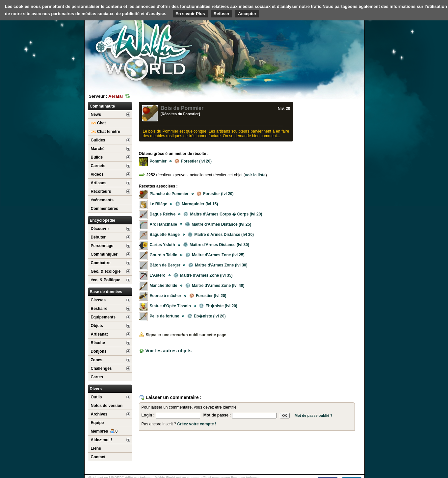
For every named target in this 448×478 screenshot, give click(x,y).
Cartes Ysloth (162, 245)
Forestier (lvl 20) (193, 161)
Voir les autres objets (168, 351)
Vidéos (97, 174)
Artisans (99, 183)
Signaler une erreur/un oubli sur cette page (183, 335)
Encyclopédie (103, 220)
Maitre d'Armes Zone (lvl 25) (215, 255)
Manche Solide (164, 286)
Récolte (98, 343)
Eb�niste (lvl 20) (218, 306)
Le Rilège (158, 204)
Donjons (99, 351)
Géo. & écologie (106, 271)
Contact (98, 457)
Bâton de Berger (165, 265)
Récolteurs (101, 191)
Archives (99, 414)
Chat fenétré (105, 132)
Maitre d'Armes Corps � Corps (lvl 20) (223, 214)
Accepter (247, 14)
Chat (98, 123)
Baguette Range (165, 235)
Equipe (97, 423)
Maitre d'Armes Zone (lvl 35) (203, 275)
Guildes (98, 140)
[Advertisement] (315, 51)
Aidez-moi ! (102, 440)
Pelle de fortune (165, 316)
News (96, 114)
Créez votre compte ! (197, 424)
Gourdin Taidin (164, 255)
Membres (104, 431)
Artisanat (99, 334)
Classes (98, 300)
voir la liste (255, 175)
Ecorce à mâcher (166, 296)
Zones (97, 360)
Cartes (97, 377)
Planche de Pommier (169, 194)
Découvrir (100, 229)
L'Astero (158, 275)
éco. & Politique (106, 280)
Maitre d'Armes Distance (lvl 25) (218, 224)
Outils (96, 397)
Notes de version (107, 406)
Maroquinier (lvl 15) (197, 204)
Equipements (103, 317)
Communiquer (104, 254)
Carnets (98, 166)
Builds (97, 157)
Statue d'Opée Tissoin (170, 306)
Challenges (101, 368)
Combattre (101, 263)
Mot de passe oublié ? (314, 415)
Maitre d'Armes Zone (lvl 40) (215, 286)
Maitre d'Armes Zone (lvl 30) (218, 265)
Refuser (222, 14)
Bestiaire (99, 309)
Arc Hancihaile (163, 224)
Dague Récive (163, 214)
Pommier (158, 161)
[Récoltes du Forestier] (180, 114)
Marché (98, 149)
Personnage (102, 246)
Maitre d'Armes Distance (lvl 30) (221, 235)
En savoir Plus (190, 14)
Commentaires (105, 209)
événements (102, 200)
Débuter (98, 237)
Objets (97, 326)
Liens (96, 448)
